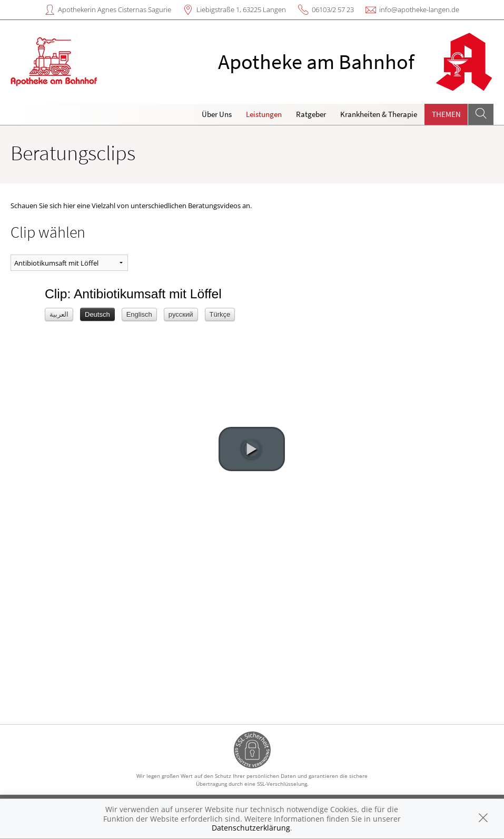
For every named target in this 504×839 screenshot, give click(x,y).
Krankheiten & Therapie (379, 114)
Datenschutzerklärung (251, 828)
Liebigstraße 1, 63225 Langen (241, 9)
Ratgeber (311, 114)
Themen (446, 114)
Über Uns (217, 114)
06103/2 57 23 (333, 9)
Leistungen (264, 114)
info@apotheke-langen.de (419, 9)
